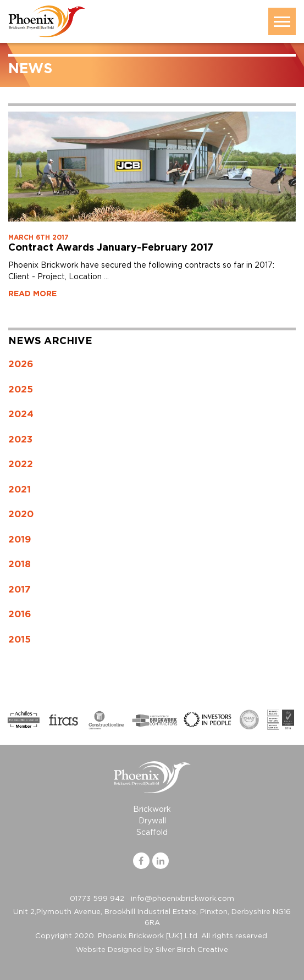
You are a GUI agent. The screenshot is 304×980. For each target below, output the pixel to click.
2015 (20, 640)
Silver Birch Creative (192, 950)
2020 (21, 514)
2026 (21, 364)
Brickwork (152, 810)
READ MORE (32, 294)
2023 (20, 439)
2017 (20, 589)
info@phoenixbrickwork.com (183, 899)
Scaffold (152, 833)
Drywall (152, 821)
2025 (21, 389)
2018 (20, 564)
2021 (20, 489)
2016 (20, 614)
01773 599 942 (97, 899)
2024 (21, 414)
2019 (20, 539)
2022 (21, 464)
